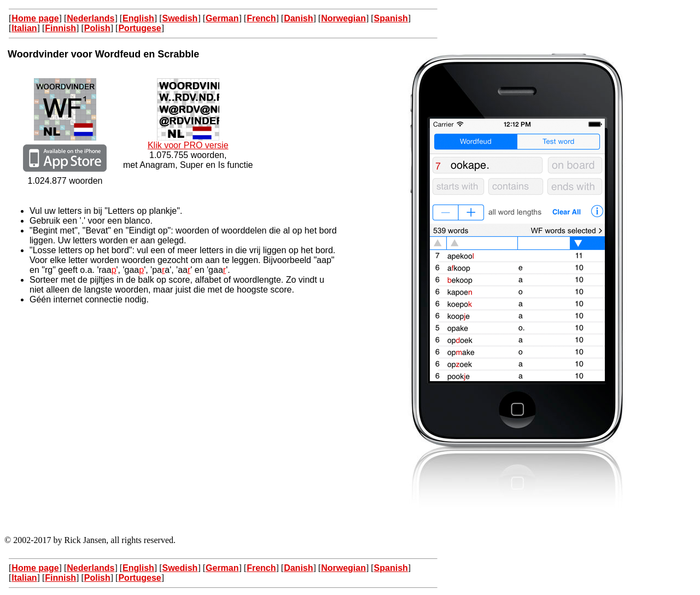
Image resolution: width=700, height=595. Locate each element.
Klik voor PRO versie (188, 141)
